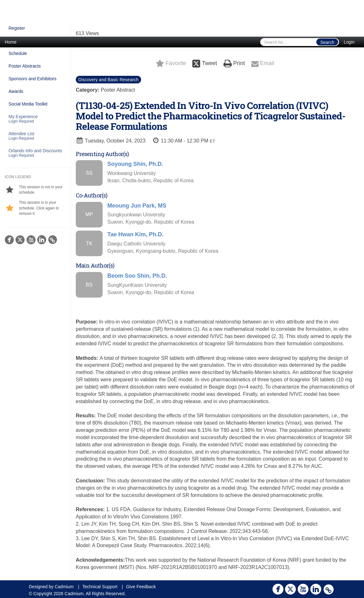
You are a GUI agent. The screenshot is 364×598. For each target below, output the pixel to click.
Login (349, 42)
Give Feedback (141, 587)
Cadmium (64, 587)
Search (327, 42)
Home (11, 42)
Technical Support (100, 587)
